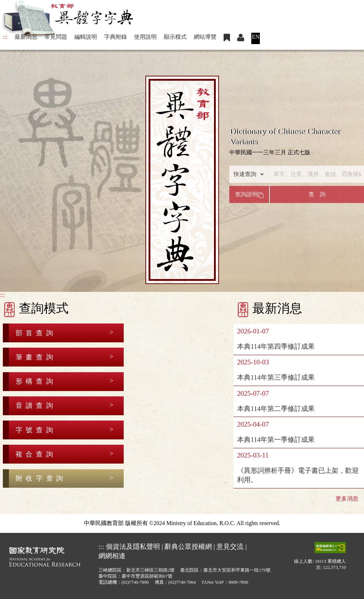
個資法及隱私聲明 (133, 547)
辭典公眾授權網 (188, 547)
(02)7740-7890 (135, 582)
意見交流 (230, 547)
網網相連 (112, 556)
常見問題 (56, 37)
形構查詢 (36, 381)
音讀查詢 (36, 405)
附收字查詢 (41, 478)
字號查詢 (36, 430)
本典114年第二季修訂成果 (276, 409)
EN (256, 37)
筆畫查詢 (36, 357)
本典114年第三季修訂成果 (276, 377)
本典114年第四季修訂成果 (276, 346)
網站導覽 (205, 37)
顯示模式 (175, 37)
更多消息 (347, 499)
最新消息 (26, 37)
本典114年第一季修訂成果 (276, 440)
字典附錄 (116, 37)
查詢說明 (249, 194)
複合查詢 (36, 454)
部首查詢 (36, 333)
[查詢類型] (247, 174)
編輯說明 (86, 37)
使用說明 (145, 37)
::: (5, 37)
